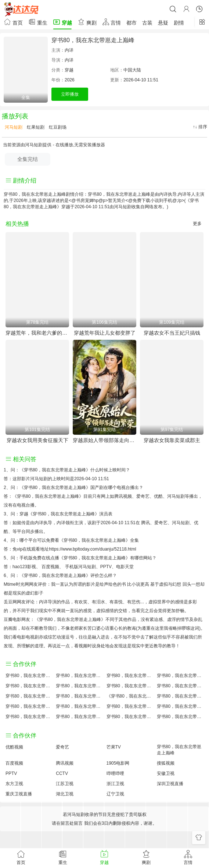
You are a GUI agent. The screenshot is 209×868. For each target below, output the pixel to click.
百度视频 (50, 567)
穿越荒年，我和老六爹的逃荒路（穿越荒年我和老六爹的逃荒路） (37, 333)
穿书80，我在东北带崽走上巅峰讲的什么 (180, 676)
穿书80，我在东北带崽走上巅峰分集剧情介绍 (130, 717)
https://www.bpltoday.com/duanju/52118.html (92, 549)
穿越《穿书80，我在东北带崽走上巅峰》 (59, 514)
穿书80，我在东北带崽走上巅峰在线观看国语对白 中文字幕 (180, 717)
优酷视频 (14, 747)
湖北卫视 (65, 794)
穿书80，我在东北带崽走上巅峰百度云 (130, 686)
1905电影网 (118, 763)
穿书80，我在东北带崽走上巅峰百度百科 (79, 686)
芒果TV (114, 747)
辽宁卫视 (115, 794)
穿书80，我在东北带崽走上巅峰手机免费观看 (130, 706)
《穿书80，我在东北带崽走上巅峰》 (55, 470)
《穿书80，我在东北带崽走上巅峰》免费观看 (130, 696)
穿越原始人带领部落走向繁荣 (104, 440)
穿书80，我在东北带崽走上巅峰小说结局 (79, 696)
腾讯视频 (65, 763)
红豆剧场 (57, 127)
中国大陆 (132, 70)
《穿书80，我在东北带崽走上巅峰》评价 (59, 575)
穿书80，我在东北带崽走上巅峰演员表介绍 (180, 686)
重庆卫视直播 (19, 794)
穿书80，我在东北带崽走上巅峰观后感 (29, 717)
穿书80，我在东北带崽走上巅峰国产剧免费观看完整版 (180, 696)
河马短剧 (13, 127)
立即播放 (70, 94)
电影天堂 (125, 567)
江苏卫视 (65, 784)
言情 (112, 22)
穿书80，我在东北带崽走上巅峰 (93, 40)
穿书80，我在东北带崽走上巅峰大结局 (130, 676)
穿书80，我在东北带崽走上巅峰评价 (29, 676)
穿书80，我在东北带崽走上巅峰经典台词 (180, 706)
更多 (197, 224)
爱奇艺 (161, 523)
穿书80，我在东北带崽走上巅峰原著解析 (79, 706)
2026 (70, 80)
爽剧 (87, 22)
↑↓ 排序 (200, 127)
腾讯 (145, 523)
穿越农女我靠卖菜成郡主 (172, 440)
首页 (13, 22)
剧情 (179, 23)
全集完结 (28, 159)
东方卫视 (14, 784)
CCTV (62, 773)
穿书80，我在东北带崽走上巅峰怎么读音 (29, 696)
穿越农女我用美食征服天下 (37, 440)
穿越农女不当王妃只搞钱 (172, 333)
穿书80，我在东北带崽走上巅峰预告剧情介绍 (29, 706)
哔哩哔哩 (115, 773)
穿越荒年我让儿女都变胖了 (105, 333)
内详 (69, 50)
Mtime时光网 (16, 584)
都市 (131, 23)
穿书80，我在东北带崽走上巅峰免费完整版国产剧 (79, 717)
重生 (38, 22)
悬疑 (163, 23)
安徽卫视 (166, 773)
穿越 (62, 22)
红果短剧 (35, 127)
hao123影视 (24, 567)
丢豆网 (10, 602)
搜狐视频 (166, 763)
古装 (147, 23)
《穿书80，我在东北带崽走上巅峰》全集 (99, 540)
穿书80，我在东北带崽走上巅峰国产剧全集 (29, 686)
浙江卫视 (115, 784)
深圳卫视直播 (170, 784)
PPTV (106, 567)
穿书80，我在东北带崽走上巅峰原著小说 (79, 676)
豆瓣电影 (12, 619)
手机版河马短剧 (80, 567)
